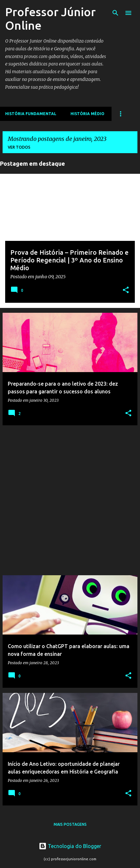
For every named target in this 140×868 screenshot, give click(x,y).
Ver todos (19, 147)
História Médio (87, 114)
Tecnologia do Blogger (70, 846)
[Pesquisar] (115, 13)
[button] (126, 291)
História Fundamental (31, 114)
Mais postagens (70, 824)
